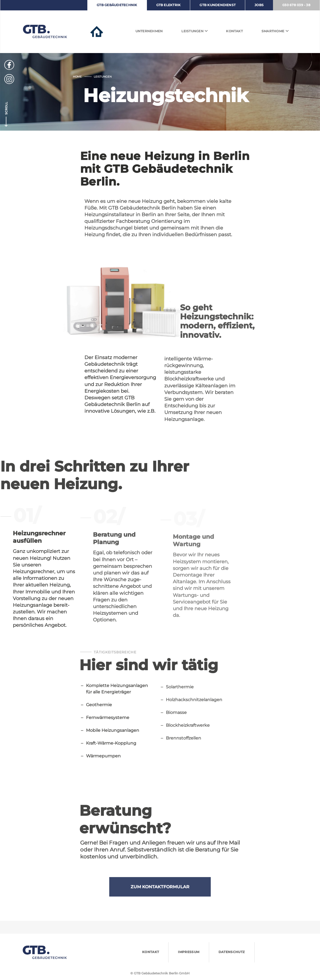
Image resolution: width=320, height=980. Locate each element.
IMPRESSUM (189, 952)
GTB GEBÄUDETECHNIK (117, 5)
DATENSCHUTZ (232, 952)
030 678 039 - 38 (296, 5)
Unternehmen (149, 31)
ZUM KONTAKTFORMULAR (160, 897)
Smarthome (273, 31)
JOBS (259, 5)
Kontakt (234, 31)
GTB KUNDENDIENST (218, 5)
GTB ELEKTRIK (169, 5)
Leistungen (192, 31)
